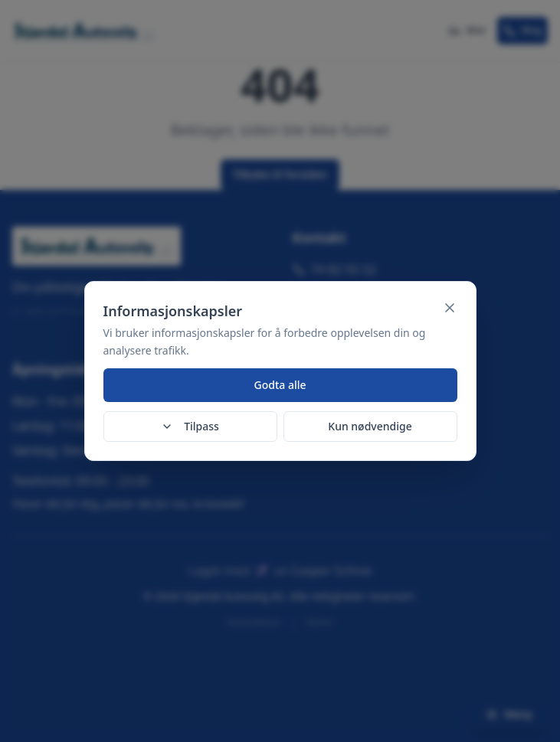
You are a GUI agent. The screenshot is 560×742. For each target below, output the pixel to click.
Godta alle (280, 385)
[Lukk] (450, 308)
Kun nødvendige (370, 426)
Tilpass (190, 426)
